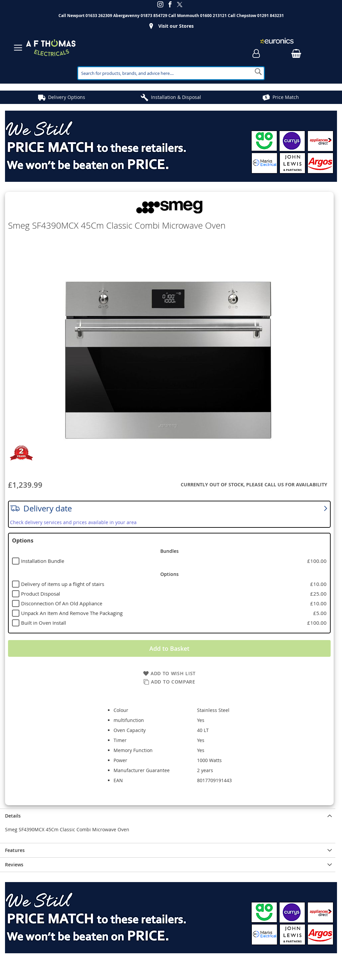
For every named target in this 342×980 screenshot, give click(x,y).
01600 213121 (213, 16)
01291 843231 (271, 16)
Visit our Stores (176, 26)
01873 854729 (154, 16)
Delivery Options (67, 97)
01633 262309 (99, 16)
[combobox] (171, 73)
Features (15, 850)
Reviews (14, 865)
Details (13, 816)
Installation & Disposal (176, 97)
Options (23, 540)
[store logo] (51, 48)
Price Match (286, 97)
